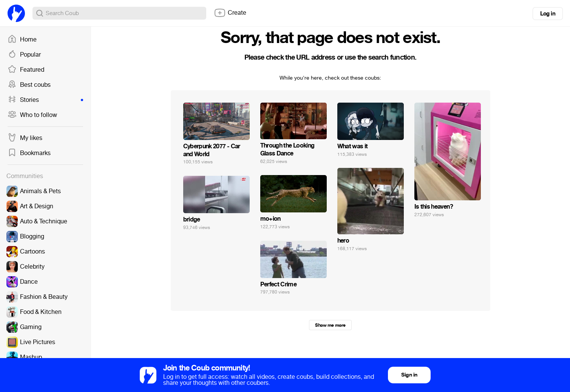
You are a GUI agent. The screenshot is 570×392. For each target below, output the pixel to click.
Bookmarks (29, 153)
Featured (26, 70)
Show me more (330, 325)
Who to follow (32, 115)
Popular (24, 55)
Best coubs (29, 85)
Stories (45, 100)
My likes (25, 138)
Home (22, 40)
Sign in (409, 375)
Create (230, 13)
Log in (548, 14)
